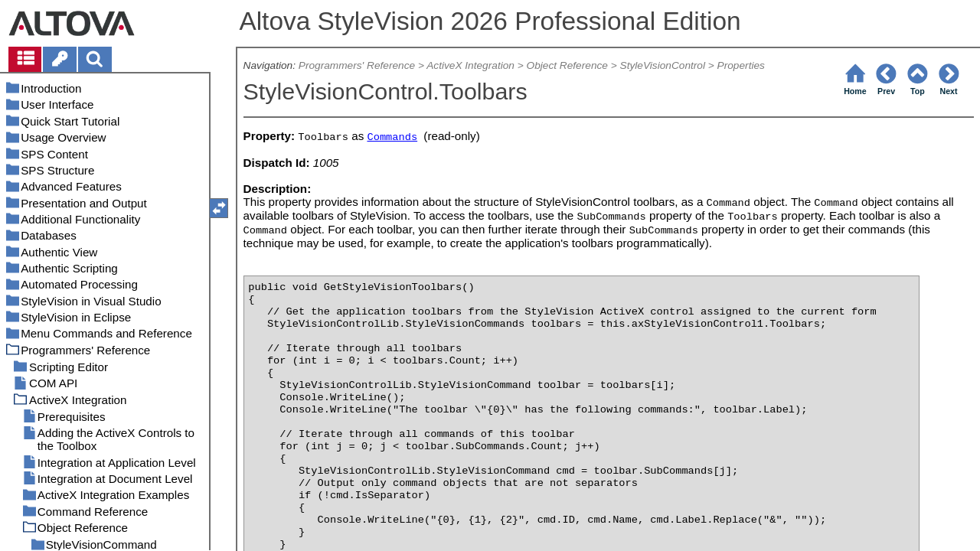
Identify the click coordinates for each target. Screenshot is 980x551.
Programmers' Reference (357, 65)
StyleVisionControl (663, 65)
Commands (392, 137)
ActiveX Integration (470, 65)
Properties (741, 65)
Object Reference (567, 65)
